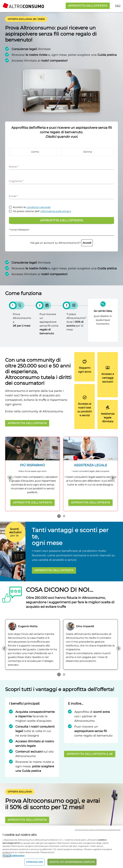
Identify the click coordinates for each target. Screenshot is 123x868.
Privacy (6, 855)
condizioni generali (38, 207)
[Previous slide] (10, 478)
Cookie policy (18, 855)
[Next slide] (113, 478)
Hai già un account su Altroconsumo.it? (61, 243)
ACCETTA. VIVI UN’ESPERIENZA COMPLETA (72, 862)
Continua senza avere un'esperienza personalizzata (98, 830)
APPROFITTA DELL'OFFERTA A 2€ (90, 754)
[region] (61, 847)
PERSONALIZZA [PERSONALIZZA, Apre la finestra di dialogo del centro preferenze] (35, 862)
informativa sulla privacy (56, 211)
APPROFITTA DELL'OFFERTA (88, 6)
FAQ (118, 6)
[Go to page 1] (59, 516)
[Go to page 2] (64, 516)
